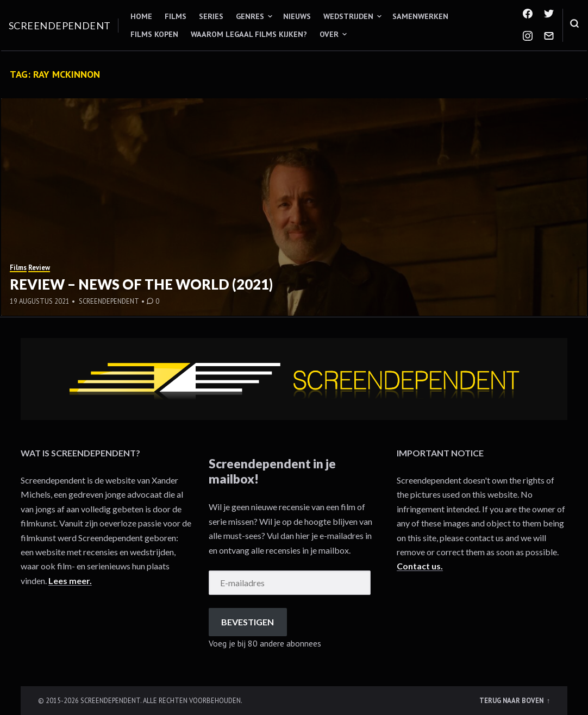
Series (211, 16)
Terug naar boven (512, 700)
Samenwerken (420, 16)
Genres (250, 16)
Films (176, 16)
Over (329, 34)
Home (141, 16)
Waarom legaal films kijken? (249, 34)
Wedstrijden (348, 16)
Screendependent (60, 26)
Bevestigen (248, 622)
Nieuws (297, 16)
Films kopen (154, 34)
